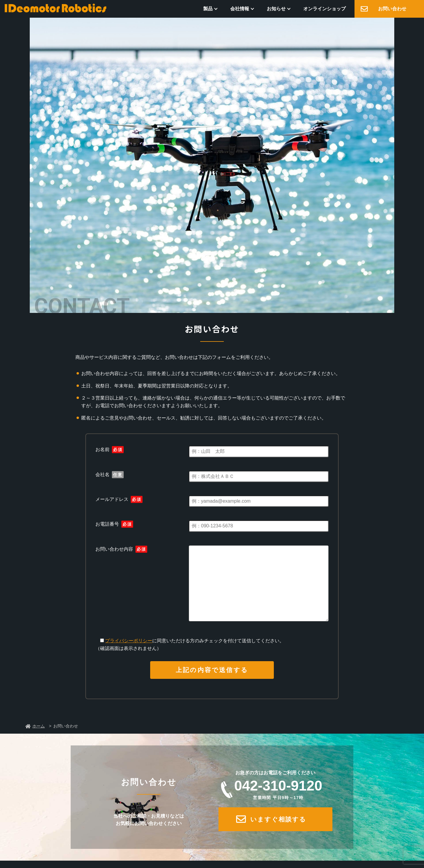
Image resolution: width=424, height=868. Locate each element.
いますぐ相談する (278, 819)
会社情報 (240, 9)
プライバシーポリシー (129, 641)
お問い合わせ (392, 9)
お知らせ (276, 9)
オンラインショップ (324, 9)
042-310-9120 (278, 789)
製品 (208, 9)
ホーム (39, 726)
